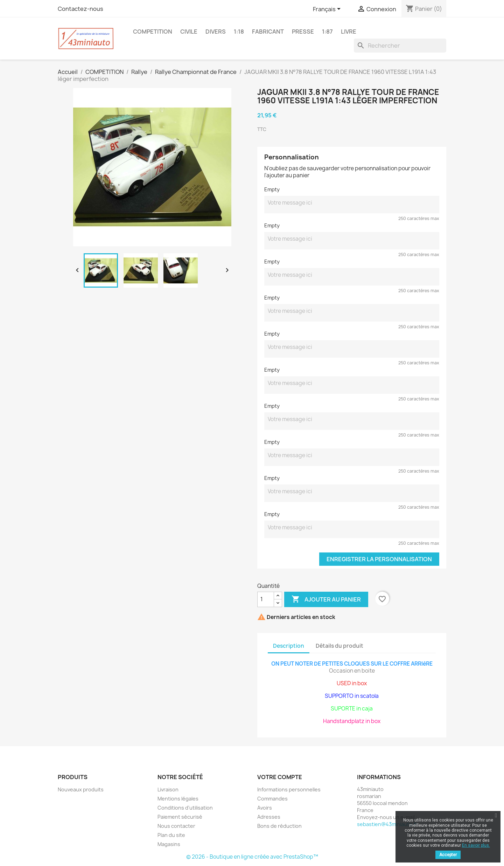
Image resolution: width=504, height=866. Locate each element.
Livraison (168, 789)
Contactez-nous (80, 9)
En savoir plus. (476, 845)
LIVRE (349, 32)
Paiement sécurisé (180, 817)
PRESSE (303, 32)
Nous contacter (176, 826)
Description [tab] (289, 646)
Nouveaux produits (81, 789)
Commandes (272, 799)
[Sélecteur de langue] (328, 9)
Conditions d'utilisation (185, 808)
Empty (272, 189)
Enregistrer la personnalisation (379, 559)
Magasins (169, 844)
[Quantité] (266, 599)
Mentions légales (178, 799)
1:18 (239, 32)
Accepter (448, 855)
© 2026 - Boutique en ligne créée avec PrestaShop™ (252, 857)
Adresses (269, 817)
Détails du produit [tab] (339, 646)
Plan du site (171, 835)
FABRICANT (268, 32)
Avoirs (265, 808)
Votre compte (280, 777)
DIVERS (216, 32)
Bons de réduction (279, 826)
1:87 (327, 32)
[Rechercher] (400, 46)
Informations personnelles (289, 789)
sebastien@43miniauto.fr (387, 824)
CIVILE (189, 32)
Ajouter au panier (326, 599)
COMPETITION (153, 32)
